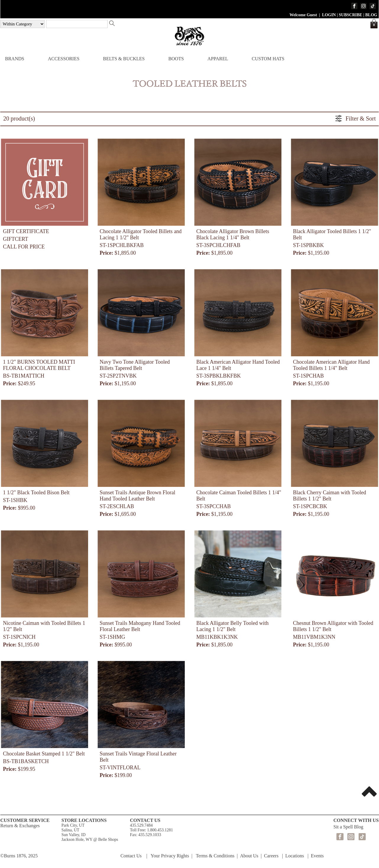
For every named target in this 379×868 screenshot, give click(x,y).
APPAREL (218, 59)
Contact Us (131, 856)
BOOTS (176, 59)
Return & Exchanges (20, 826)
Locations (295, 856)
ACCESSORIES (64, 59)
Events (317, 856)
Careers (271, 856)
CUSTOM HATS (268, 59)
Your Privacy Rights (170, 856)
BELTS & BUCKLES (124, 59)
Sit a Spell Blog (348, 827)
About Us (249, 856)
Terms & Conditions (215, 856)
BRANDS (15, 59)
